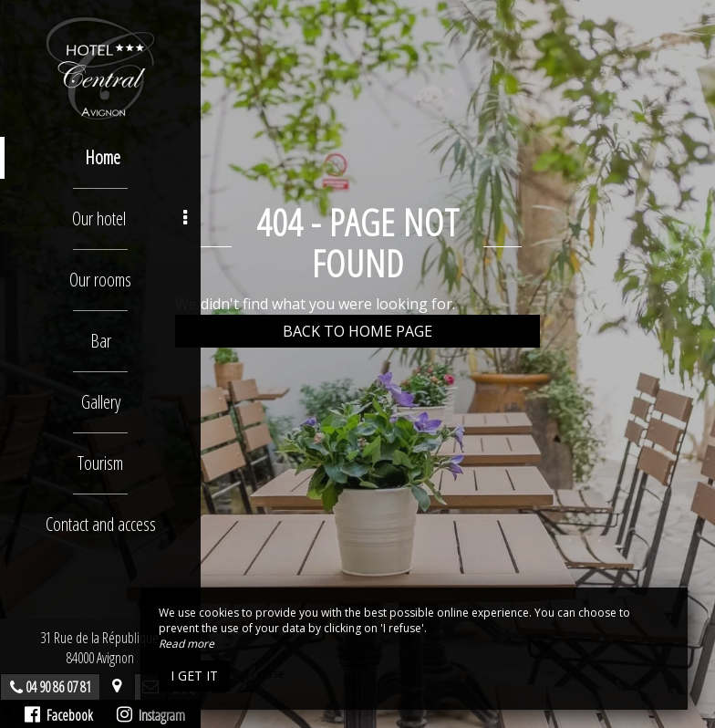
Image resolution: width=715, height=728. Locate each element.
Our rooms (100, 280)
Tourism (100, 463)
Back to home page (357, 331)
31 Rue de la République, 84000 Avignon (101, 648)
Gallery (101, 402)
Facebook (59, 715)
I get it (194, 676)
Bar (101, 341)
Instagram (151, 715)
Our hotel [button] (130, 218)
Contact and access (101, 524)
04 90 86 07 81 (58, 687)
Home (103, 157)
